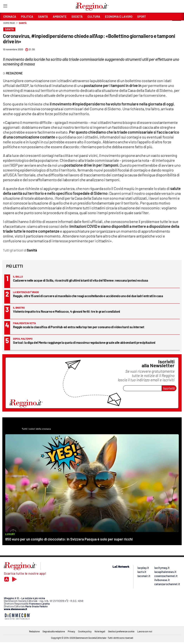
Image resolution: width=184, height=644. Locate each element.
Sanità (23, 23)
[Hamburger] (5, 7)
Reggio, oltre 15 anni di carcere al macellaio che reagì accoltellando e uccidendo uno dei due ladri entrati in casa (88, 296)
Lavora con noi (145, 631)
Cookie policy (85, 631)
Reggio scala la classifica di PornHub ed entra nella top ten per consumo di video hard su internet (79, 327)
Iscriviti (169, 388)
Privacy (71, 631)
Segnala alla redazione (54, 631)
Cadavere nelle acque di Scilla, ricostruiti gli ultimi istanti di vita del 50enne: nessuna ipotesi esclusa (81, 280)
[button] (177, 25)
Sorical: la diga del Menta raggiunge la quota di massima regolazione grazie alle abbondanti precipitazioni (84, 342)
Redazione (34, 631)
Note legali (100, 631)
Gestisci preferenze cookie (121, 631)
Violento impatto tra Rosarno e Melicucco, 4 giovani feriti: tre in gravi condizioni (66, 311)
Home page (9, 23)
